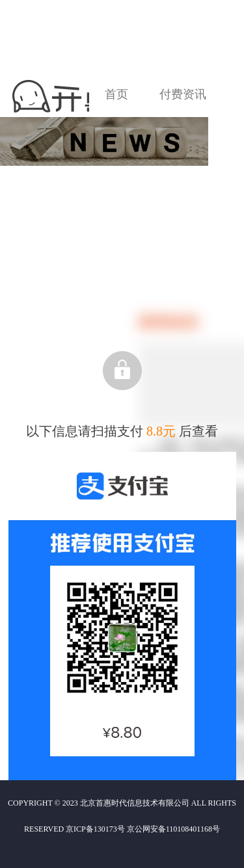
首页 (116, 94)
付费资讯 (183, 94)
